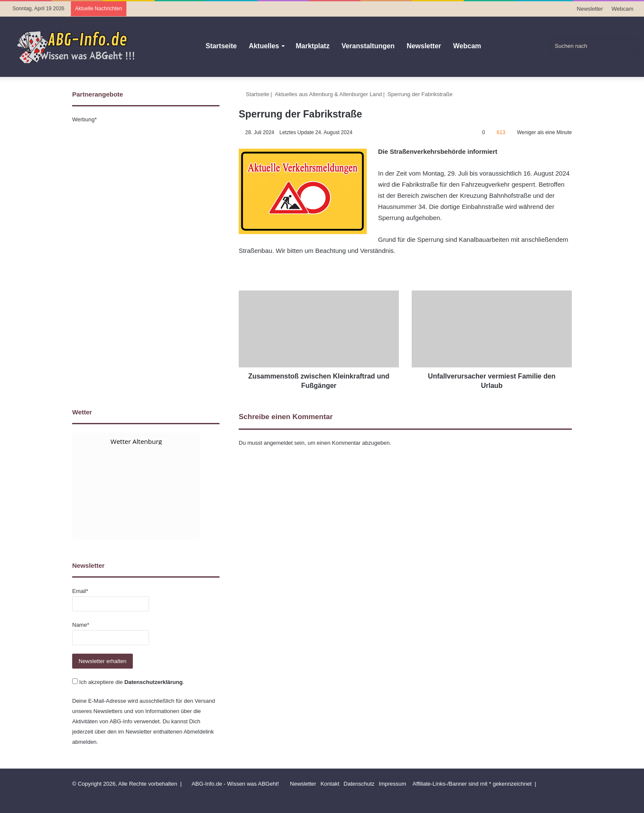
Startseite (221, 46)
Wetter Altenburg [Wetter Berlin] (136, 441)
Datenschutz (359, 784)
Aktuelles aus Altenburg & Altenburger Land (329, 94)
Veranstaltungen (368, 46)
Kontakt (330, 784)
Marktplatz (313, 46)
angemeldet (278, 443)
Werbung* (85, 119)
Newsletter (590, 9)
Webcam (622, 9)
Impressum (392, 784)
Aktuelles (264, 46)
